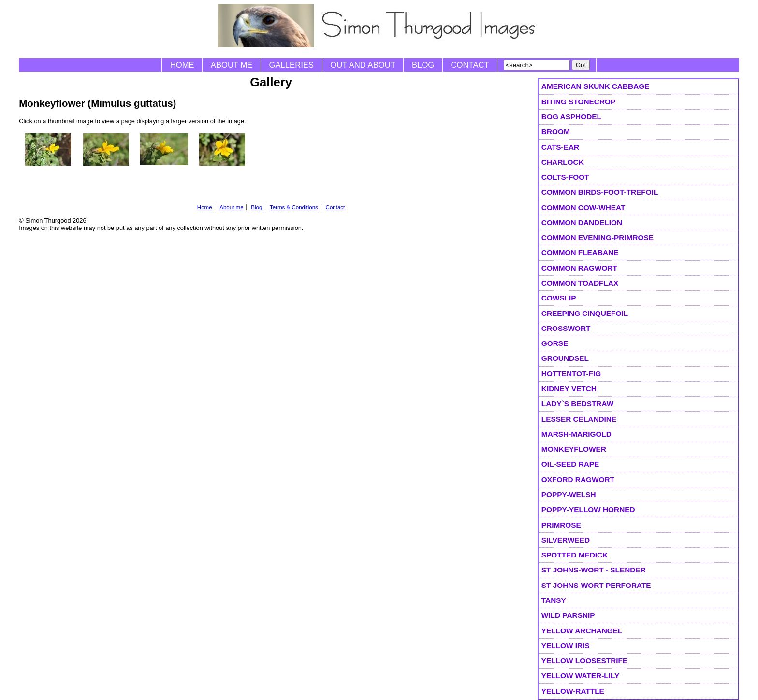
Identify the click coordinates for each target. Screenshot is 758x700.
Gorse (555, 343)
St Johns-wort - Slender (594, 570)
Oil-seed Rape (570, 464)
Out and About (363, 65)
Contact (470, 65)
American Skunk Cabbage (596, 86)
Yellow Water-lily (580, 676)
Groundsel (565, 358)
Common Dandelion (582, 222)
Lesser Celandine (579, 419)
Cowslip (559, 298)
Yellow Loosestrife (584, 661)
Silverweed (566, 540)
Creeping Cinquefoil (585, 313)
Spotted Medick (575, 555)
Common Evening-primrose (598, 237)
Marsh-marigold (576, 434)
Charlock (563, 162)
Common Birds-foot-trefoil (600, 192)
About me (232, 65)
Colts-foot (565, 177)
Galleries (292, 65)
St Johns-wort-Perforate (596, 585)
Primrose (561, 525)
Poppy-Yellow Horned (588, 509)
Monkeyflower (574, 449)
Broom (556, 132)
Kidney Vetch (569, 389)
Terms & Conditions (294, 207)
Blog (423, 65)
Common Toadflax (580, 283)
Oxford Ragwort (578, 479)
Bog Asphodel (571, 117)
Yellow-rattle (573, 691)
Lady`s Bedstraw (577, 404)
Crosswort (566, 328)
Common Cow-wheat (583, 207)
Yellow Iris (566, 646)
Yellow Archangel (582, 631)
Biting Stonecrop (578, 102)
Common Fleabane (580, 252)
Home (182, 65)
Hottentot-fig (571, 374)
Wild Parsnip (568, 615)
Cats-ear (560, 147)
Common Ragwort (579, 268)
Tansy (554, 600)
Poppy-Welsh (569, 494)
